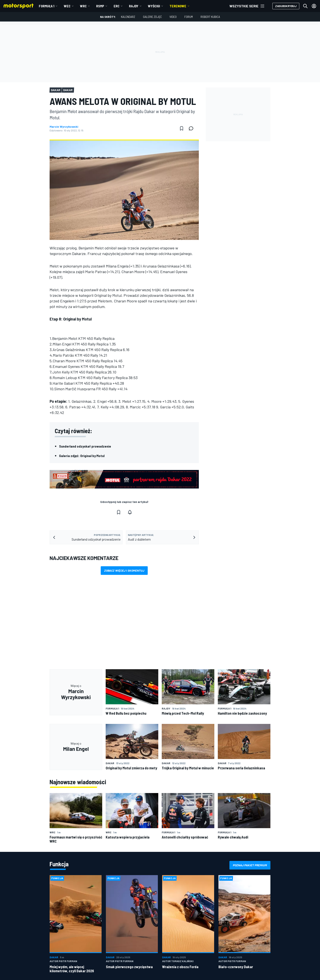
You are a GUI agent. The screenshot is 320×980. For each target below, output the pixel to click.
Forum (189, 17)
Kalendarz (128, 17)
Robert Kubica (210, 17)
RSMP (100, 6)
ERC (117, 6)
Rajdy (134, 6)
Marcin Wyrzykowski (64, 127)
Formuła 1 (47, 6)
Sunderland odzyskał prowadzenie (85, 446)
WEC (67, 6)
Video (173, 17)
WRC (83, 6)
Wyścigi (154, 6)
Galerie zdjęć (152, 17)
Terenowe (178, 6)
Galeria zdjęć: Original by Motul (82, 456)
